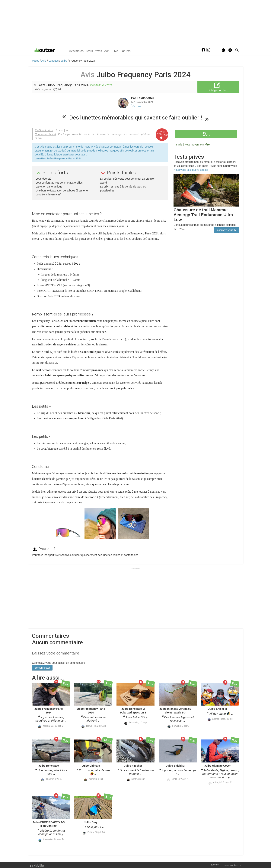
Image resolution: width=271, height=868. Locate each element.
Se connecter (42, 668)
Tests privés (189, 157)
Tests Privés (94, 51)
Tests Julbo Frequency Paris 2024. (63, 85)
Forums (126, 51)
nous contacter (232, 865)
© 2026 (215, 865)
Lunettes (54, 61)
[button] (230, 50)
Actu (107, 51)
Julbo (64, 61)
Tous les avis (227, 144)
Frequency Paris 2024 (82, 61)
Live (115, 51)
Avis (44, 61)
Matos (36, 61)
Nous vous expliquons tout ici (191, 170)
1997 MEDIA (37, 865)
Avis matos (76, 51)
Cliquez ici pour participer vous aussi (66, 155)
